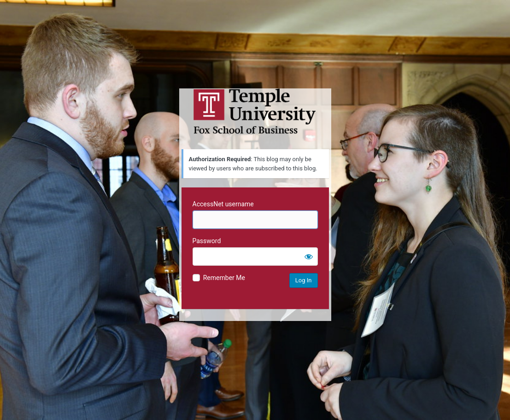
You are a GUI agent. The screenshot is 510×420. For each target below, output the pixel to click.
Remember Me (224, 278)
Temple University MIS (255, 111)
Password (207, 241)
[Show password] (309, 257)
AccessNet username (223, 204)
